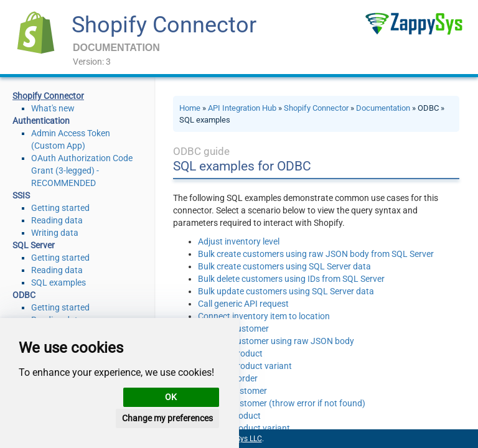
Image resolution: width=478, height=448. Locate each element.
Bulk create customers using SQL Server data (284, 266)
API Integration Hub (242, 108)
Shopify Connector (164, 25)
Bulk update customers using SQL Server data (286, 291)
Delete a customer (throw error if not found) (282, 403)
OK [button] (171, 397)
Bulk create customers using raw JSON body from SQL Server (316, 254)
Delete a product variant (244, 428)
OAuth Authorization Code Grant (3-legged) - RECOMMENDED (82, 170)
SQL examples (59, 282)
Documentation (383, 108)
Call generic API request (243, 304)
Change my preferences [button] (167, 418)
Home (190, 108)
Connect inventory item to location (264, 316)
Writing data (55, 233)
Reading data (57, 220)
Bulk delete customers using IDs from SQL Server (291, 279)
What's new (53, 108)
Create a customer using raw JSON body (276, 341)
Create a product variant (245, 366)
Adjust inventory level (239, 241)
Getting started (60, 208)
